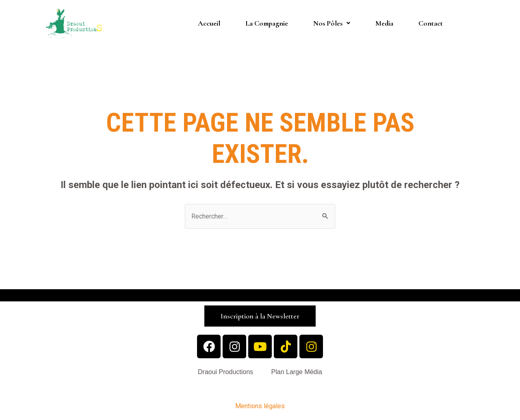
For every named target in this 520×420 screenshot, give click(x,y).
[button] (260, 316)
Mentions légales (260, 406)
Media (384, 23)
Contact (431, 23)
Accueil (209, 23)
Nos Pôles (332, 23)
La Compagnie (267, 23)
